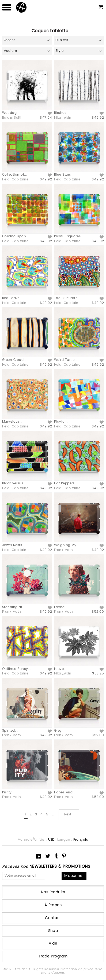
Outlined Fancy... (16, 669)
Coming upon (14, 236)
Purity (7, 792)
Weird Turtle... (66, 360)
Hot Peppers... (66, 483)
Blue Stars (63, 175)
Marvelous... (12, 422)
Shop (53, 931)
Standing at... (14, 607)
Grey (58, 731)
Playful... (61, 422)
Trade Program (53, 956)
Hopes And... (65, 792)
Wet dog (9, 113)
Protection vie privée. (78, 969)
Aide (53, 943)
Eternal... (61, 607)
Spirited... (10, 731)
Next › (69, 814)
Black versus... (14, 483)
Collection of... (15, 175)
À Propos (53, 905)
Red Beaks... (12, 298)
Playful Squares (67, 236)
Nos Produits (53, 892)
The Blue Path (66, 298)
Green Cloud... (14, 360)
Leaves (60, 669)
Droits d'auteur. (53, 973)
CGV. (99, 969)
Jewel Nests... (14, 545)
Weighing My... (67, 545)
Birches (60, 113)
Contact (53, 918)
